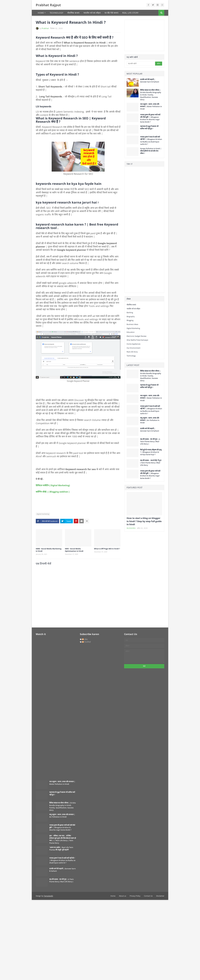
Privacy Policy (135, 896)
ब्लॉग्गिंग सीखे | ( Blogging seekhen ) (53, 492)
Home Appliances (134, 344)
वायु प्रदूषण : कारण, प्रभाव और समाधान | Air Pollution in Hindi (150, 420)
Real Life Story (132, 352)
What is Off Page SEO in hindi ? (107, 549)
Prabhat (45, 28)
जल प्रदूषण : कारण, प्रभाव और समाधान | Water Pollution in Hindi (151, 106)
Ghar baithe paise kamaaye (137, 340)
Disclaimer (160, 896)
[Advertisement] (140, 35)
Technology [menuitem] (56, 13)
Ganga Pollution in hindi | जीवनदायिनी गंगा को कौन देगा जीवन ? (151, 151)
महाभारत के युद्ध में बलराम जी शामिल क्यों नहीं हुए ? (149, 127)
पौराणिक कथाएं (131, 305)
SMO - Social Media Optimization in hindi (74, 550)
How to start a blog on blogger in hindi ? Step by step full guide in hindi (144, 521)
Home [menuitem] (41, 13)
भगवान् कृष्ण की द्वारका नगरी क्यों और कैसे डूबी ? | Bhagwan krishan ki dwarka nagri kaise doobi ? (150, 118)
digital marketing (43, 514)
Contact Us (148, 896)
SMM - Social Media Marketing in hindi (49, 550)
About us (123, 896)
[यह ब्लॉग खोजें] (141, 64)
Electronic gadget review (136, 336)
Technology (131, 356)
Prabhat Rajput (48, 5)
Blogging (130, 320)
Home (113, 896)
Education (131, 332)
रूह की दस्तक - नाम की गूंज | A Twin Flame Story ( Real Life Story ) (150, 441)
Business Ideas (132, 324)
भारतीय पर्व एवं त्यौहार (133, 309)
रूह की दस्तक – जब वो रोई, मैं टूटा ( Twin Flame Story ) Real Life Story (151, 463)
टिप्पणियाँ (86, 642)
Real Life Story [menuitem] (130, 13)
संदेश (85, 639)
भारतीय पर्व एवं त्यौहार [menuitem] (92, 13)
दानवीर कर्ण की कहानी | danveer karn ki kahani (150, 81)
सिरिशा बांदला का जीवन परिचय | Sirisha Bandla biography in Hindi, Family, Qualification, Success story (151, 95)
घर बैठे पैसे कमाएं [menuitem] (111, 13)
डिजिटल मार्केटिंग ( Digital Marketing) (53, 485)
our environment (134, 348)
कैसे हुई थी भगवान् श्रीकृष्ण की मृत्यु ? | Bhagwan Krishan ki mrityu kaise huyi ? (151, 452)
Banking (130, 312)
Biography (131, 316)
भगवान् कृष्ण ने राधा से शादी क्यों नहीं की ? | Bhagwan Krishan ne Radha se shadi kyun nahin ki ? (151, 140)
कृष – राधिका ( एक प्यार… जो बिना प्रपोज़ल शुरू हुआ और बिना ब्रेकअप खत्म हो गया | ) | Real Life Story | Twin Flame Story (63, 839)
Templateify (48, 896)
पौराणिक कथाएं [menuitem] (73, 13)
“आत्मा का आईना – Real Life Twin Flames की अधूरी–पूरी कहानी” (61, 849)
